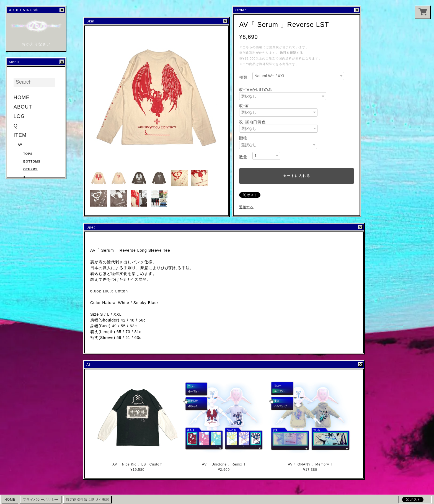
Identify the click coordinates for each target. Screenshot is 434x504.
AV (20, 145)
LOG (19, 116)
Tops (28, 154)
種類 (243, 77)
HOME (22, 97)
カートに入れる (297, 176)
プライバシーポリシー (41, 500)
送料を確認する (291, 53)
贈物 (243, 138)
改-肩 (244, 106)
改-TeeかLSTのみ (256, 89)
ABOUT (23, 107)
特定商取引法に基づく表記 (87, 500)
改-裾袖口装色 (252, 122)
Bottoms (32, 161)
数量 (243, 157)
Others (30, 169)
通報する (246, 207)
